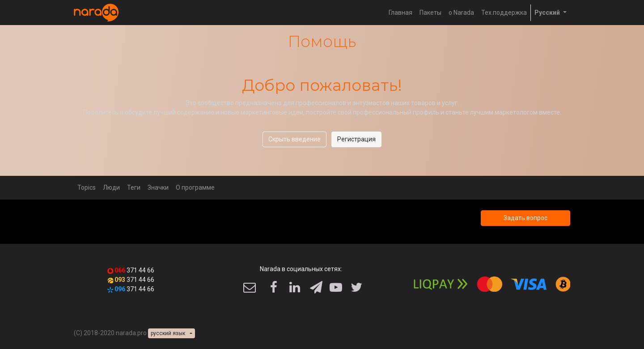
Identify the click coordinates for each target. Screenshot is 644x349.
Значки (158, 187)
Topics (87, 187)
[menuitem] (400, 13)
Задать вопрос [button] (525, 218)
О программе (195, 187)
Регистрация (356, 139)
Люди (111, 187)
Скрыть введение (294, 139)
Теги (134, 187)
